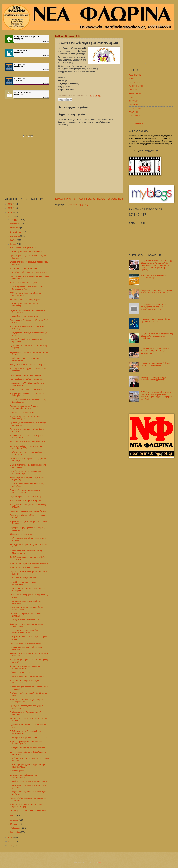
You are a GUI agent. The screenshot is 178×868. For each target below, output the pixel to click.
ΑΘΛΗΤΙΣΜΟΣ (135, 75)
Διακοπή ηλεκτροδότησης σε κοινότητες (26, 252)
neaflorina (139, 123)
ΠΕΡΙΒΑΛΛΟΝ (135, 108)
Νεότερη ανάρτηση (66, 199)
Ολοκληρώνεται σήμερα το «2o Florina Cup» (28, 737)
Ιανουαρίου (15, 832)
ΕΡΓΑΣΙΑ (133, 97)
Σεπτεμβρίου (16, 232)
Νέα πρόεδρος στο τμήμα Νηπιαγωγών (26, 379)
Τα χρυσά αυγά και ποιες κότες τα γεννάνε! (28, 442)
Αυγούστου (15, 236)
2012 (10, 837)
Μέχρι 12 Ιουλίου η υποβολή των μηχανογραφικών (24, 583)
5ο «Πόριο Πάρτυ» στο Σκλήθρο (23, 283)
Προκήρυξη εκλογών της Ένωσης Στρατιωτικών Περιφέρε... (24, 407)
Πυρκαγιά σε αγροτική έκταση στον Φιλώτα (28, 511)
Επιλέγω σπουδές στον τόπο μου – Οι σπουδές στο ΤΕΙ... (26, 447)
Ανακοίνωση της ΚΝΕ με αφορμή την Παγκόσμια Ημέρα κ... (25, 472)
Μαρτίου (14, 824)
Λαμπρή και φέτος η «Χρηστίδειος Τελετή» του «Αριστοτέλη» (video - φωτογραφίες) (155, 351)
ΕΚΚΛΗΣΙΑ (133, 90)
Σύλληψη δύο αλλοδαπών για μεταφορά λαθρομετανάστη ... (27, 701)
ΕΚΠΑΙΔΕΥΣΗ (135, 93)
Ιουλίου (14, 240)
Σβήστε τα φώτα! (17, 771)
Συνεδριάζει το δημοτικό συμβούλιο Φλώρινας (29, 563)
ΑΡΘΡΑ (132, 79)
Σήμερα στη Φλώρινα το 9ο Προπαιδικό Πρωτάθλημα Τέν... (26, 743)
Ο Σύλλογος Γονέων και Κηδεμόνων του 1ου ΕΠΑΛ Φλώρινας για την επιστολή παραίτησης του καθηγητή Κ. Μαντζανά (157, 396)
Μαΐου (13, 816)
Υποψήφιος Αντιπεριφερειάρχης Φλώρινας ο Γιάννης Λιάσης (154, 379)
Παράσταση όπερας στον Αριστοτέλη (25, 496)
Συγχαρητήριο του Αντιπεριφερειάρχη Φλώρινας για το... (25, 491)
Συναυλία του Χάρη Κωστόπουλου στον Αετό (29, 272)
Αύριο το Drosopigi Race (20, 672)
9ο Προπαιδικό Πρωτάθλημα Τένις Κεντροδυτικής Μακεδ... (24, 631)
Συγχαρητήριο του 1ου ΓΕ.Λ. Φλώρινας (26, 389)
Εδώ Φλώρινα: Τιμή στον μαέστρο (24, 316)
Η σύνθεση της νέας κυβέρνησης (24, 578)
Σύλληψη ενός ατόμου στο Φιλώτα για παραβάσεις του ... (26, 294)
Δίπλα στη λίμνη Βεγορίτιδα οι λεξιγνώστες (28, 676)
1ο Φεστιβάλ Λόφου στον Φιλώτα (24, 268)
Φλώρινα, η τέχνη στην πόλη (22, 534)
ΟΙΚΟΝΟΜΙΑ (134, 105)
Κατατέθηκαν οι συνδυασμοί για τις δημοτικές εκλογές (155, 276)
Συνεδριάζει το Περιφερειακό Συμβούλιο (26, 501)
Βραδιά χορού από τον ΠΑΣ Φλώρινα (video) (29, 781)
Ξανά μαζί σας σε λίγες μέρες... (23, 412)
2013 (10, 216)
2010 (10, 845)
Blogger (101, 862)
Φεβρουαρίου (16, 828)
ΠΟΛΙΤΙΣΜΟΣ (135, 116)
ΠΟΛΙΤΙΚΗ (133, 112)
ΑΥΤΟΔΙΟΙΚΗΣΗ (136, 86)
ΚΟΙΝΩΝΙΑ (133, 101)
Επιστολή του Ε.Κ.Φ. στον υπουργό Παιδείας (29, 811)
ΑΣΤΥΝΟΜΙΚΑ (135, 82)
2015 (10, 208)
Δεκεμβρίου (15, 220)
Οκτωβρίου (15, 228)
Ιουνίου (14, 244)
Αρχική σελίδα (87, 199)
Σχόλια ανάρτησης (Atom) (77, 205)
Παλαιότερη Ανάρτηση (110, 199)
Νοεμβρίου (15, 224)
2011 (10, 841)
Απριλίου (14, 820)
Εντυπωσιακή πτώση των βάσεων (24, 247)
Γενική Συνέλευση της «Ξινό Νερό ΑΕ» (26, 375)
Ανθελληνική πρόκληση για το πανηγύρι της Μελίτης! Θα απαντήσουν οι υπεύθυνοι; (153, 307)
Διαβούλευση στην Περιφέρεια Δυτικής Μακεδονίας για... (26, 552)
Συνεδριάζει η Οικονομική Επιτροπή (25, 567)
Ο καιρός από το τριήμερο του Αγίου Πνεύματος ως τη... (25, 667)
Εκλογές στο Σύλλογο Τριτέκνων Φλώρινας (28, 365)
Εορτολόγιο (28, 136)
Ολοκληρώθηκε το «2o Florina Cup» (25, 620)
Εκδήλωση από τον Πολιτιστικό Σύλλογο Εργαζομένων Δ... (27, 288)
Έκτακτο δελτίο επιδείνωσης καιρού (25, 299)
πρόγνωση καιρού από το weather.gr (151, 63)
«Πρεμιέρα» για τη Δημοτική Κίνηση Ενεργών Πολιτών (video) (156, 364)
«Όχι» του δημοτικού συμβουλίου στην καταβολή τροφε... (26, 418)
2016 (10, 204)
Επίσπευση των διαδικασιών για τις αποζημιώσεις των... (25, 776)
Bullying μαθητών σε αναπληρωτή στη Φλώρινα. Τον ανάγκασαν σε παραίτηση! (157, 336)
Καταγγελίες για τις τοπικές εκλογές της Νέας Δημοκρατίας (155, 320)
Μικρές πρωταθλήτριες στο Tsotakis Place (27, 748)
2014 (10, 212)
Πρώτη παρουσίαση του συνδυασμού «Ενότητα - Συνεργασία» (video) (156, 291)
